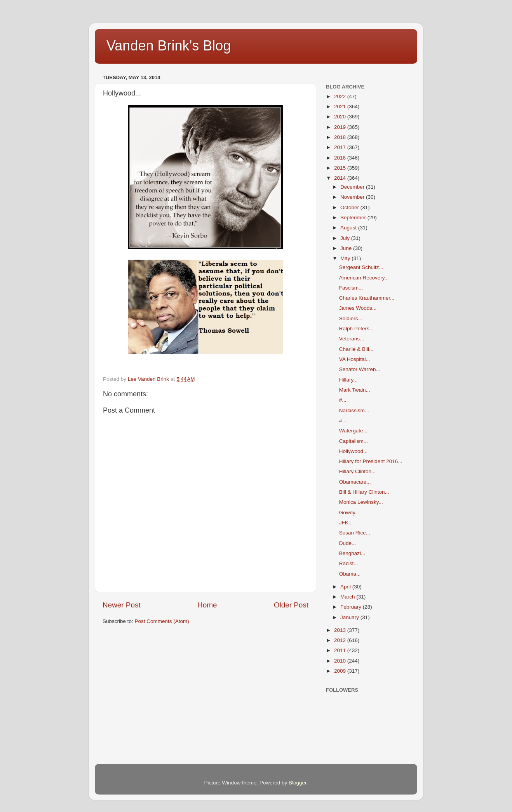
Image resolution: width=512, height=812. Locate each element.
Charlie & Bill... (356, 349)
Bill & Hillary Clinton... (364, 492)
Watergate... (353, 431)
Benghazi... (352, 553)
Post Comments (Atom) (162, 621)
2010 (341, 661)
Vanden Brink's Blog (169, 46)
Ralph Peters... (356, 329)
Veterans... (352, 339)
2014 (341, 178)
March (348, 597)
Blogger (298, 783)
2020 (341, 117)
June (347, 248)
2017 (341, 147)
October (350, 207)
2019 (341, 127)
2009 (341, 671)
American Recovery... (364, 278)
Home (207, 605)
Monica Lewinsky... (361, 502)
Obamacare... (355, 482)
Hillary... (348, 380)
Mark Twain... (355, 390)
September (354, 218)
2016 (341, 158)
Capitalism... (354, 441)
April (346, 587)
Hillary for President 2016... (371, 461)
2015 (341, 168)
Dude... (348, 543)
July (346, 238)
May (346, 258)
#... (343, 400)
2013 (341, 630)
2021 (341, 107)
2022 (341, 96)
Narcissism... (354, 410)
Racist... (349, 563)
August (349, 228)
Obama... (350, 574)
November (353, 197)
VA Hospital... (355, 359)
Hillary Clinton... (358, 471)
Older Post (291, 605)
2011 (341, 650)
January (350, 617)
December (353, 187)
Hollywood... (354, 451)
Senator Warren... (360, 369)
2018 (341, 137)
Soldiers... (351, 318)
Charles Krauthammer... (367, 298)
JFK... (346, 523)
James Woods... (358, 308)
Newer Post (122, 605)
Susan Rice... (355, 533)
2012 (341, 640)
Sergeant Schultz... (361, 267)
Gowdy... (349, 513)
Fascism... (351, 288)
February (352, 607)
